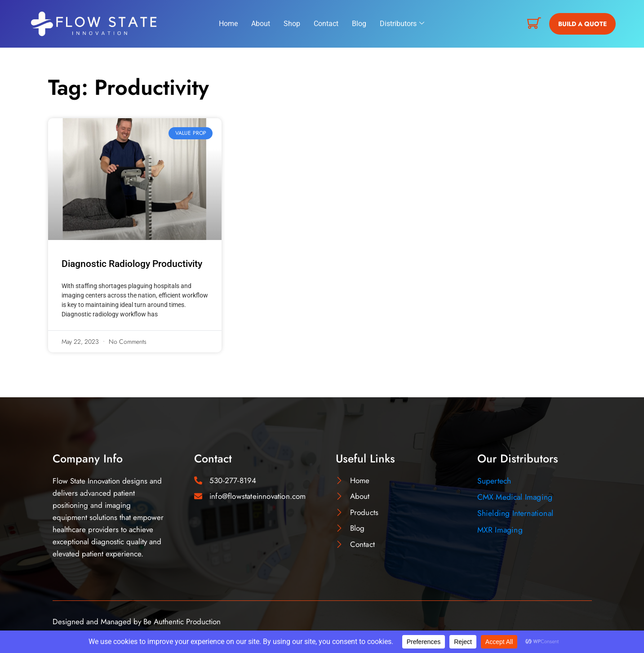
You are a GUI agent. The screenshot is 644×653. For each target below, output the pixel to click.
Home (228, 24)
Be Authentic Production (182, 622)
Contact (326, 24)
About (261, 24)
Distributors (402, 24)
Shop (292, 24)
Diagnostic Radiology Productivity (132, 264)
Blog (359, 24)
